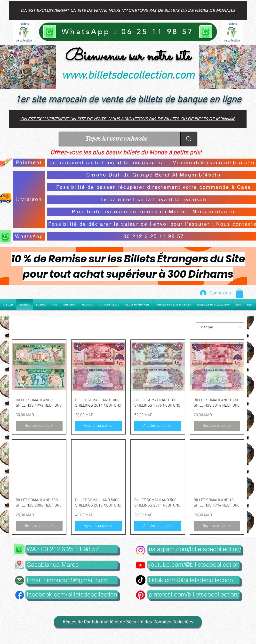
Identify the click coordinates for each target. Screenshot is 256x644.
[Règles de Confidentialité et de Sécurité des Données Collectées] (128, 622)
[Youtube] (140, 565)
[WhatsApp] (29, 237)
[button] (240, 293)
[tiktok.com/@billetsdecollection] (193, 580)
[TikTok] (141, 580)
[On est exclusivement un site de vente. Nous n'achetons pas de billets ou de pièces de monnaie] (128, 10)
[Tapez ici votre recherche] (116, 139)
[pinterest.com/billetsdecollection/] (193, 595)
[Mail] (20, 580)
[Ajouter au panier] (99, 426)
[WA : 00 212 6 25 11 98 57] (72, 549)
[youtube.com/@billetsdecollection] (193, 565)
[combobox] (220, 327)
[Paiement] (29, 163)
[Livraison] (29, 199)
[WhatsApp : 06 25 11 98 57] (128, 32)
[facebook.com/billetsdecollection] (72, 595)
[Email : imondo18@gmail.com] (72, 580)
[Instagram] (140, 550)
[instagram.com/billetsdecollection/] (194, 549)
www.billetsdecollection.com (128, 76)
